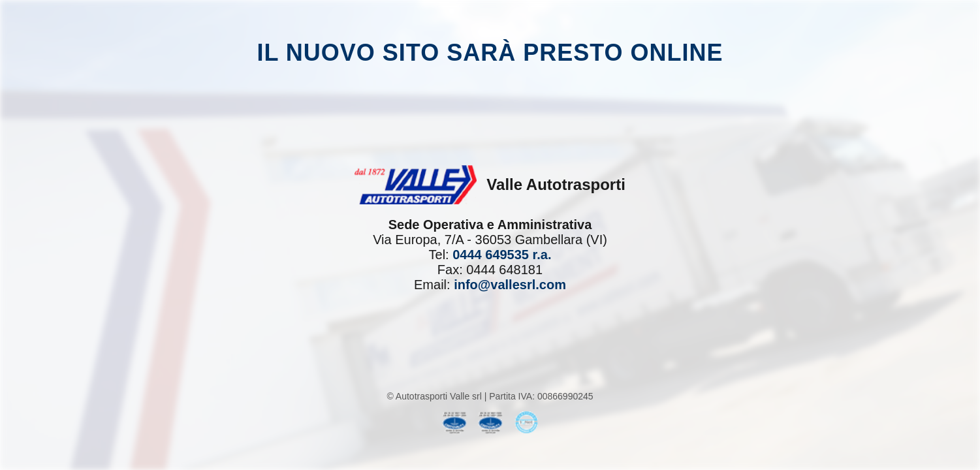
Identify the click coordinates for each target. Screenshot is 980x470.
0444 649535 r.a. (502, 255)
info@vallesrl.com (510, 285)
